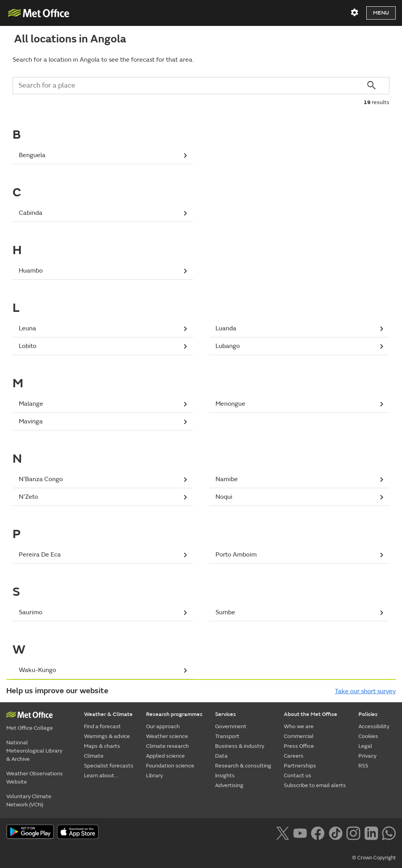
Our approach (163, 726)
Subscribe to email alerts (315, 785)
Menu (381, 13)
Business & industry (240, 746)
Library (154, 776)
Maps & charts (102, 746)
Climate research (167, 746)
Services (226, 714)
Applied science (165, 756)
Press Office (299, 746)
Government (231, 726)
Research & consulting (243, 766)
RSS (363, 766)
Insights (225, 776)
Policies (368, 714)
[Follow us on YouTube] (300, 832)
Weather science (167, 736)
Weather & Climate (108, 714)
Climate (94, 756)
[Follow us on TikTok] (335, 832)
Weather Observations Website (35, 778)
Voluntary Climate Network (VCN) (29, 800)
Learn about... (101, 776)
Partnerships (300, 766)
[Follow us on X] (282, 832)
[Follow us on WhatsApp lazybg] (389, 832)
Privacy (367, 756)
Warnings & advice (107, 736)
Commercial (299, 736)
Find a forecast (102, 726)
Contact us (298, 776)
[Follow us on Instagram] (353, 832)
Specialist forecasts (109, 766)
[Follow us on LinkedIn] (371, 832)
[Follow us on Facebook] (318, 832)
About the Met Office (311, 714)
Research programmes (174, 714)
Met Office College (30, 728)
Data (221, 756)
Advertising (229, 785)
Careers (294, 756)
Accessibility (374, 726)
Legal (365, 746)
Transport (227, 736)
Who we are (299, 726)
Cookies (368, 736)
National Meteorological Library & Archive (34, 751)
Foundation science (170, 766)
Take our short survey (365, 691)
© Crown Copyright (374, 858)
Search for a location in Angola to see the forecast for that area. (103, 60)
